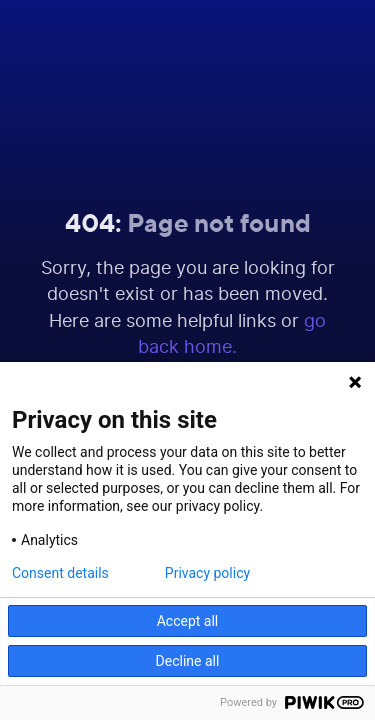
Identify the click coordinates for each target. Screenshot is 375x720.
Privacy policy (207, 573)
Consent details (60, 573)
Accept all (188, 621)
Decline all (188, 661)
